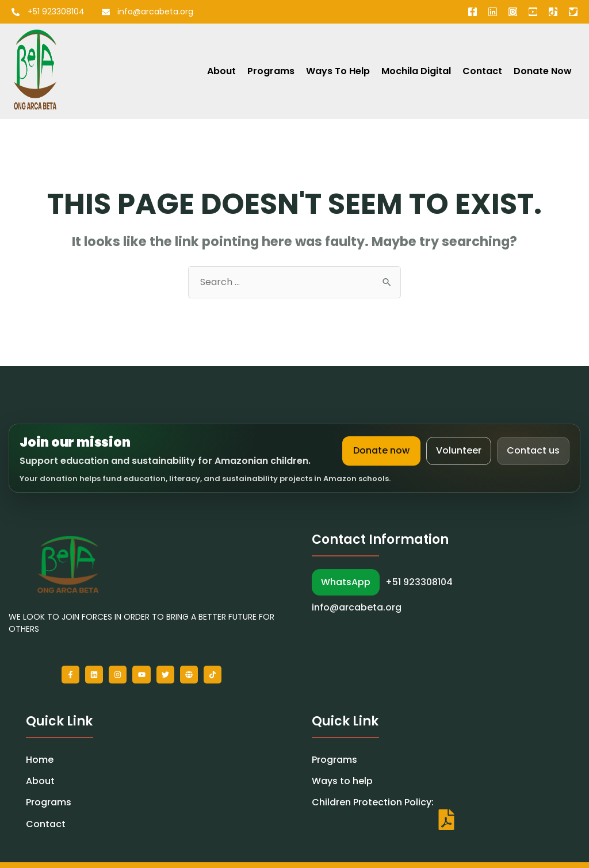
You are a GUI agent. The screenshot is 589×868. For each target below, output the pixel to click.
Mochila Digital (416, 71)
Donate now (381, 450)
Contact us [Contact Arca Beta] (533, 450)
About (221, 71)
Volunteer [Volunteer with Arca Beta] (459, 450)
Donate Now (543, 71)
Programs (271, 71)
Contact (482, 71)
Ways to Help (338, 71)
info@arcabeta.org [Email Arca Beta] (357, 608)
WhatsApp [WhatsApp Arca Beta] (346, 582)
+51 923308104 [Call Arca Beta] (419, 582)
